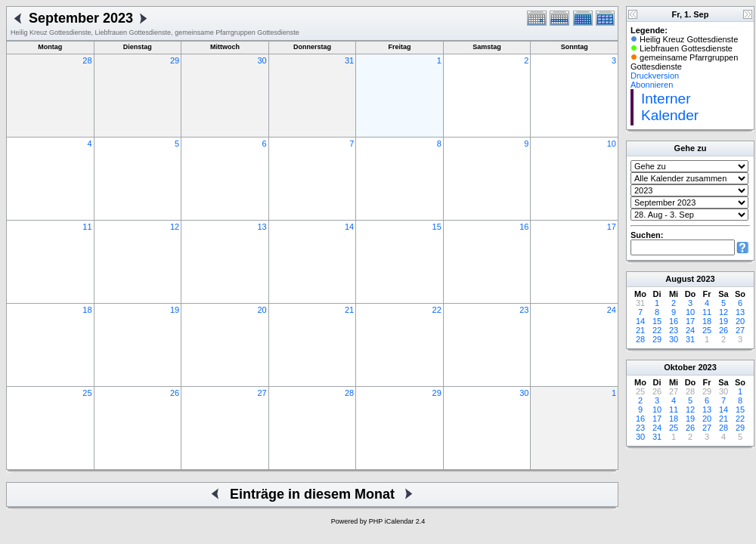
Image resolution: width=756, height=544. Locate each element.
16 (524, 227)
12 (175, 227)
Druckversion (655, 76)
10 (612, 144)
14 (349, 227)
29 (175, 60)
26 (175, 393)
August (680, 279)
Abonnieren (652, 85)
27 (262, 393)
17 (612, 227)
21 (349, 310)
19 (175, 310)
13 (262, 227)
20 (262, 310)
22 (437, 310)
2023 (705, 279)
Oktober (680, 367)
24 (612, 310)
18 (87, 310)
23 (524, 310)
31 (349, 60)
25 (87, 393)
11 (87, 227)
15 (437, 227)
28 (87, 60)
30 (262, 60)
